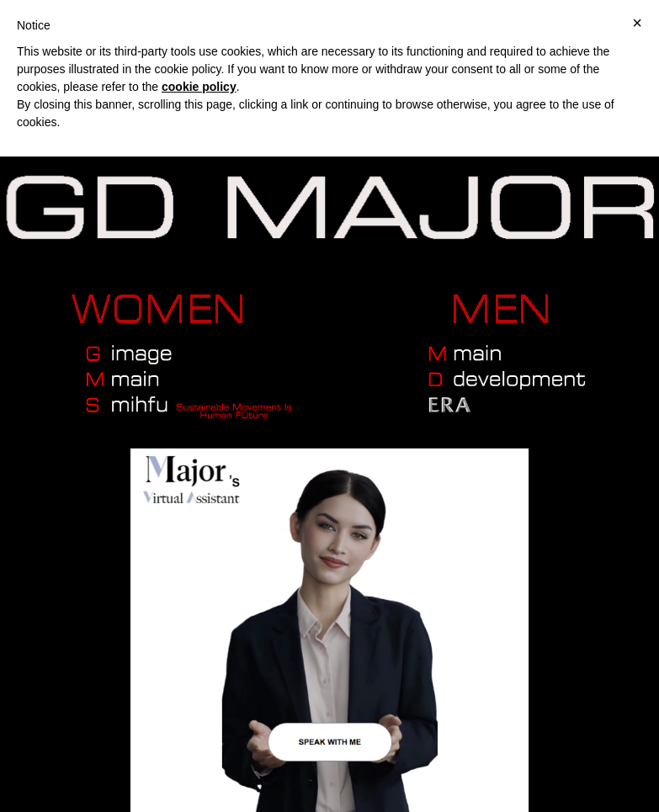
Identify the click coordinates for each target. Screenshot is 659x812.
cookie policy (199, 87)
